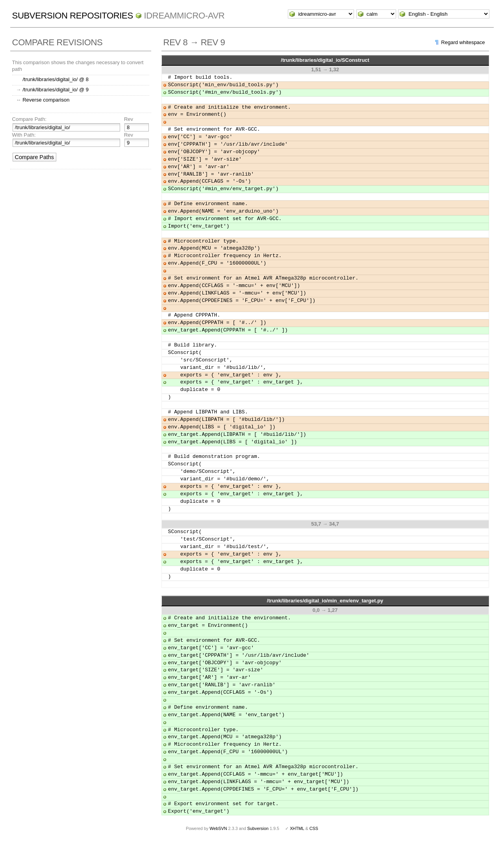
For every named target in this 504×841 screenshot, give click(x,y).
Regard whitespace (463, 42)
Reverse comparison (46, 100)
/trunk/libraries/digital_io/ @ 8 (56, 79)
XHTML (297, 828)
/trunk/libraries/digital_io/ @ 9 (56, 90)
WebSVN (218, 828)
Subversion (258, 828)
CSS (314, 828)
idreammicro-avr (184, 16)
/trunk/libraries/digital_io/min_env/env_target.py (325, 601)
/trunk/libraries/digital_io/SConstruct (325, 60)
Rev (129, 119)
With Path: (24, 135)
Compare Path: (29, 119)
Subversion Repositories (73, 16)
